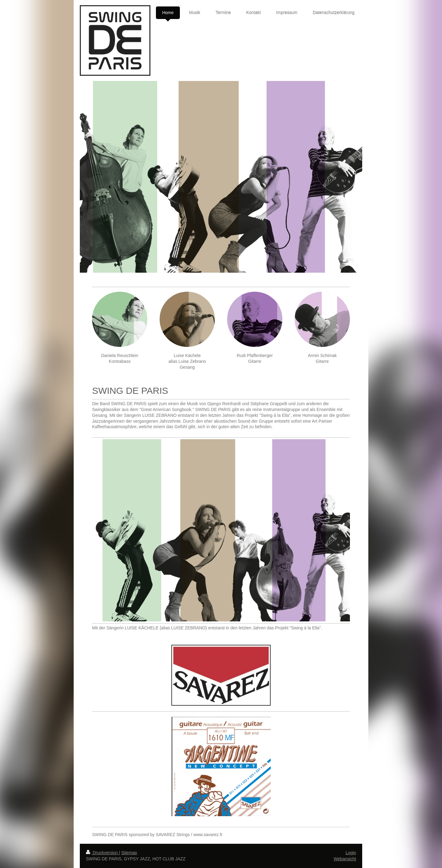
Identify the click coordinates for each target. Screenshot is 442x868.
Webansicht (345, 859)
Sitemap (129, 853)
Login (351, 853)
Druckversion (102, 853)
